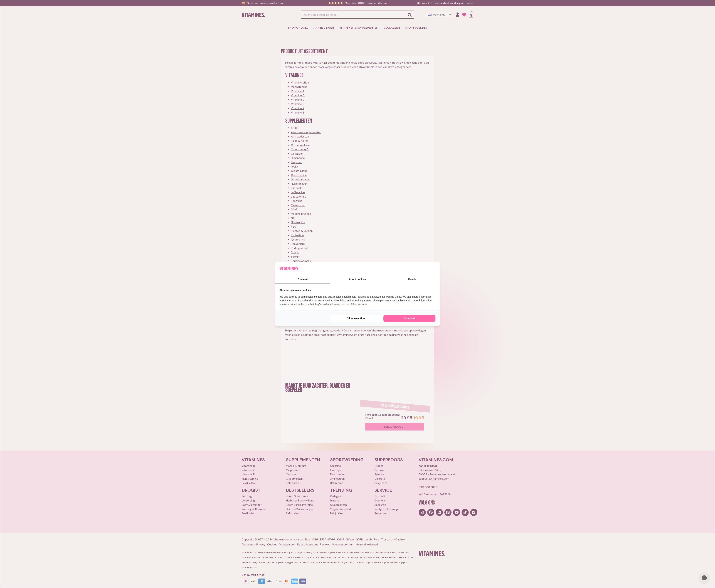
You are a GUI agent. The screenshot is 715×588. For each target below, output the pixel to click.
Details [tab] (412, 279)
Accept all (410, 318)
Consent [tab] (303, 279)
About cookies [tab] (357, 279)
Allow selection (356, 318)
